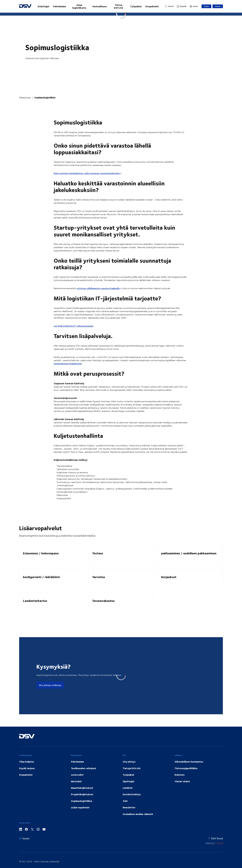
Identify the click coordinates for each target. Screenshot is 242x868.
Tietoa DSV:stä (118, 6)
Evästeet (180, 775)
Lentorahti (77, 775)
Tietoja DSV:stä (131, 768)
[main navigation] (98, 6)
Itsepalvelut (152, 6)
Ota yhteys (129, 762)
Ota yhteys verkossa (50, 685)
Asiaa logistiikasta (79, 6)
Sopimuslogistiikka (45, 97)
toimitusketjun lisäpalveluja (68, 364)
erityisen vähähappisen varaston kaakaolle (98, 288)
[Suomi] (194, 6)
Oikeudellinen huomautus (189, 762)
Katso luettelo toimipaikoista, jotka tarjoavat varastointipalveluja (87, 173)
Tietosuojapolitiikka (186, 768)
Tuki (125, 801)
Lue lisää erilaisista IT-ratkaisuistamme (74, 326)
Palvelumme (60, 6)
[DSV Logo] (25, 6)
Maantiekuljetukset (82, 788)
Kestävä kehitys (132, 794)
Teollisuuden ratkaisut (84, 768)
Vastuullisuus (100, 6)
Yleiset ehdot (182, 781)
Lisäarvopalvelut (80, 807)
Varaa (206, 6)
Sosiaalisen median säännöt (138, 814)
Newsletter (129, 807)
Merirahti (76, 781)
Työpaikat (136, 6)
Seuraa (218, 6)
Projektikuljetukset (82, 794)
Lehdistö (128, 788)
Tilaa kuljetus (27, 762)
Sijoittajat (128, 781)
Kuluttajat (44, 6)
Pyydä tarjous (27, 768)
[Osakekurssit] (214, 843)
